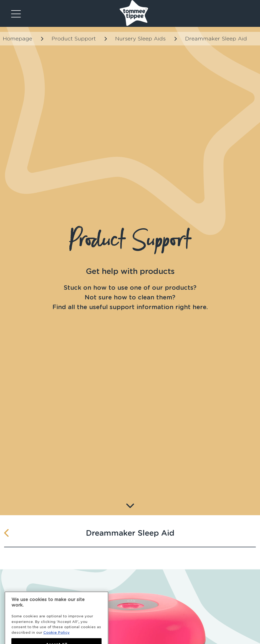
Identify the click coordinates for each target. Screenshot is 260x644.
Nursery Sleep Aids (140, 39)
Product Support (74, 39)
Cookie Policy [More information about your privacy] (56, 637)
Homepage (17, 39)
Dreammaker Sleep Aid (216, 39)
